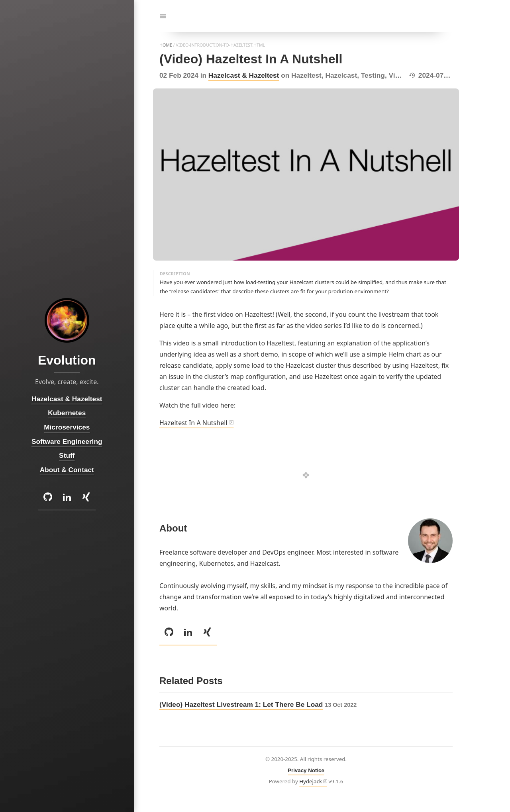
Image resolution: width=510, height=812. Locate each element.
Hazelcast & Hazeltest (244, 75)
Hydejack (311, 781)
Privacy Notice (306, 770)
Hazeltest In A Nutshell (193, 423)
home (166, 45)
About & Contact (67, 470)
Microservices (67, 427)
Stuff (67, 455)
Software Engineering (67, 441)
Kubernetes (67, 413)
